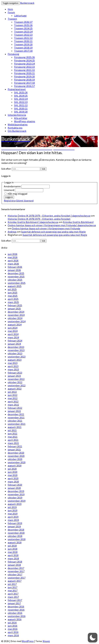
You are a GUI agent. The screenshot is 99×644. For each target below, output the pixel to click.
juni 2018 (12, 549)
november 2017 (16, 571)
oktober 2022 (15, 382)
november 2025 (16, 277)
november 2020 (16, 456)
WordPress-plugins (25, 121)
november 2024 (16, 315)
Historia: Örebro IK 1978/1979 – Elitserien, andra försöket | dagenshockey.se (49, 216)
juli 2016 (12, 623)
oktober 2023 (15, 353)
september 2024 (17, 321)
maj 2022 (13, 398)
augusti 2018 (15, 542)
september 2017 (17, 578)
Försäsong (13, 54)
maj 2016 (13, 629)
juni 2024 (12, 328)
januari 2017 (14, 603)
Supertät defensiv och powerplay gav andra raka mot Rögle (53, 232)
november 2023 (16, 350)
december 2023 (16, 347)
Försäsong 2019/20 (24, 76)
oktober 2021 (15, 421)
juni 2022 (12, 395)
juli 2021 (12, 430)
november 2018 (16, 533)
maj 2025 (13, 296)
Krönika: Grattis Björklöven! (78, 222)
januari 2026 (14, 270)
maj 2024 (13, 331)
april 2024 (13, 334)
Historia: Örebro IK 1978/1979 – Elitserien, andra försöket (39, 219)
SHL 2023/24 (21, 99)
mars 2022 (13, 405)
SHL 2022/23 (21, 102)
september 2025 (17, 283)
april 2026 (13, 260)
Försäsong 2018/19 (24, 80)
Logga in (9, 197)
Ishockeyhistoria (17, 115)
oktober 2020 (15, 459)
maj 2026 (13, 257)
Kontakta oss (15, 128)
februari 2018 (15, 562)
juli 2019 (12, 507)
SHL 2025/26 (21, 92)
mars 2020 (13, 482)
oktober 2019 (15, 498)
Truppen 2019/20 (23, 44)
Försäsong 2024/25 (24, 60)
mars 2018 (13, 558)
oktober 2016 (15, 613)
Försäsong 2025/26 (24, 57)
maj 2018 (13, 552)
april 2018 (13, 555)
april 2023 (13, 366)
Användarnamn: (13, 186)
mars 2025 (13, 302)
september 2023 (17, 357)
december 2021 (16, 414)
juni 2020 (12, 472)
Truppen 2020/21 (23, 41)
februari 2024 (15, 341)
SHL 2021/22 (21, 105)
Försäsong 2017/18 (24, 83)
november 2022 (16, 379)
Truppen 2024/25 (23, 28)
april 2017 (13, 594)
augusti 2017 (15, 581)
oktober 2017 (15, 574)
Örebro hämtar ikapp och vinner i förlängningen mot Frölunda (46, 228)
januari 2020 (14, 488)
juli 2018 (12, 546)
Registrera (10, 201)
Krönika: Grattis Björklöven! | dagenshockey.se (33, 222)
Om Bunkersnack (17, 131)
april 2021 (13, 440)
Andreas (12, 232)
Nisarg (46, 641)
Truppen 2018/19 (23, 48)
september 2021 (17, 424)
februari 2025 (15, 305)
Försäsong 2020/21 (24, 73)
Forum (11, 12)
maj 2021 (13, 437)
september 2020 (17, 462)
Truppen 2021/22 (23, 38)
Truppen (12, 19)
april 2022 (13, 401)
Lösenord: (9, 190)
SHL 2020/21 (21, 108)
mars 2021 (13, 443)
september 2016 (17, 616)
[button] (93, 638)
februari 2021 (15, 446)
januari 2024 (14, 344)
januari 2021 (14, 450)
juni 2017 (12, 587)
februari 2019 (15, 523)
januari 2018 (14, 565)
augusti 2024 (15, 325)
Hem (10, 9)
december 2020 (16, 453)
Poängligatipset (17, 89)
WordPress (28, 641)
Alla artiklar (21, 118)
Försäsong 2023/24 (24, 64)
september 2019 (17, 501)
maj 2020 (13, 475)
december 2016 (16, 607)
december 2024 (16, 312)
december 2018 (16, 530)
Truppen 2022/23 (23, 35)
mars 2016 (13, 635)
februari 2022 (15, 408)
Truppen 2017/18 (23, 51)
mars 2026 (13, 264)
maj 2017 (13, 590)
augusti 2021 (15, 427)
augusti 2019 (15, 504)
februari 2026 (15, 267)
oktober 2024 (15, 318)
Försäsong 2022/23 (24, 67)
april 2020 (13, 478)
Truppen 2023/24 (23, 32)
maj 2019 (13, 514)
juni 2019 (12, 510)
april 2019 (13, 517)
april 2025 (13, 299)
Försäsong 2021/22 (24, 70)
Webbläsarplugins (18, 124)
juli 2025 (12, 289)
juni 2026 (12, 254)
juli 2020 (12, 469)
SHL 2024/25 (21, 96)
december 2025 (16, 273)
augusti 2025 (15, 286)
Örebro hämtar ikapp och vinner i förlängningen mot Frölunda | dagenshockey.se (52, 225)
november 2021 (16, 417)
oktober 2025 (15, 280)
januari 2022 (14, 411)
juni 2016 (12, 626)
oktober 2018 (15, 536)
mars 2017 (13, 597)
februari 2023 (15, 373)
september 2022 (17, 385)
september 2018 (17, 539)
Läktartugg (20, 16)
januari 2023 (14, 376)
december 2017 (16, 568)
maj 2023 (13, 363)
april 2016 (13, 632)
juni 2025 (12, 293)
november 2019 (16, 494)
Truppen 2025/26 (23, 25)
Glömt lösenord (25, 201)
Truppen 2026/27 (23, 22)
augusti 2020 (15, 466)
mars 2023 (13, 369)
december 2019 (16, 491)
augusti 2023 (15, 360)
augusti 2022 (15, 389)
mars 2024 (13, 337)
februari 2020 (15, 485)
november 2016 (16, 610)
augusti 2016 (15, 619)
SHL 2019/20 (21, 112)
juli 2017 (12, 584)
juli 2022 (12, 392)
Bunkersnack (27, 3)
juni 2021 (12, 433)
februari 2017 (15, 600)
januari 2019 (14, 526)
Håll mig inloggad (17, 194)
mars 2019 (13, 520)
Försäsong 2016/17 (24, 86)
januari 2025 (14, 309)
